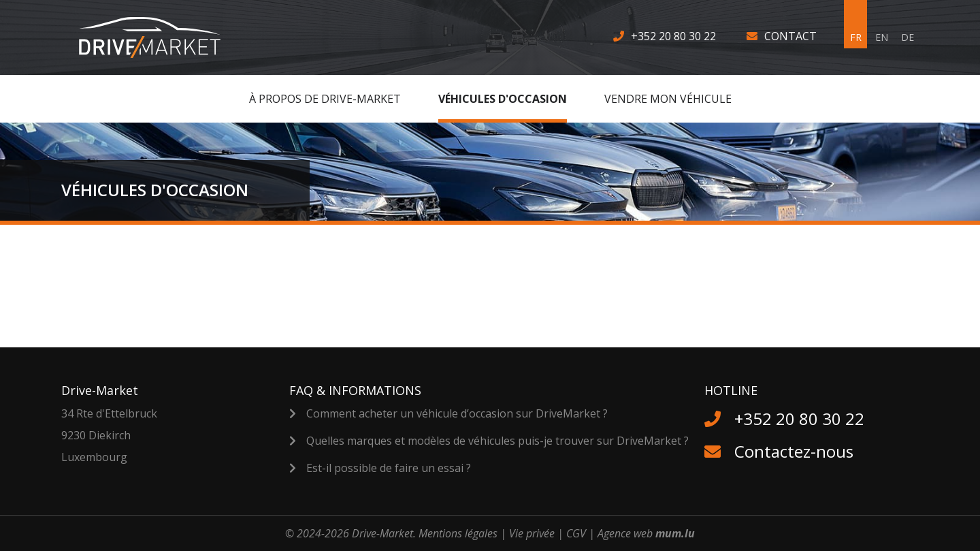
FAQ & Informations (355, 390)
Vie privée (532, 533)
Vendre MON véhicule (668, 99)
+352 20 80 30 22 (673, 36)
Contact (790, 36)
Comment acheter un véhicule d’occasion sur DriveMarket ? (457, 413)
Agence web (625, 533)
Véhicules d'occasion (503, 99)
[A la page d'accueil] (158, 37)
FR (856, 37)
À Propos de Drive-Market (325, 99)
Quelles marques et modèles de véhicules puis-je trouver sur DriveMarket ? (497, 441)
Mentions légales (458, 533)
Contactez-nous (794, 451)
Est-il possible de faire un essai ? (389, 468)
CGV (576, 533)
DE (908, 37)
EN (882, 37)
